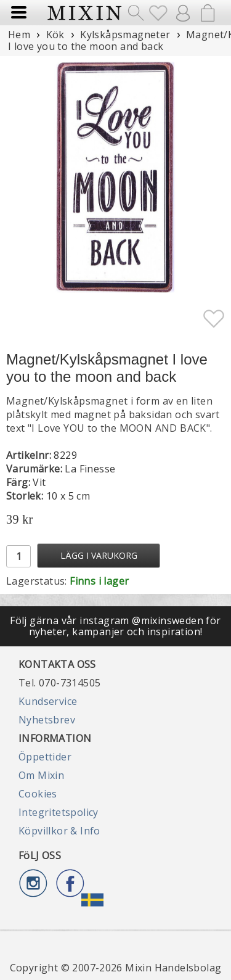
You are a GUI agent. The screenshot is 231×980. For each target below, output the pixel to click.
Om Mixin (41, 775)
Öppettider (45, 757)
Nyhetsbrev (47, 720)
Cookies (38, 794)
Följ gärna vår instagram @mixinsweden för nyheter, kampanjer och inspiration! (115, 626)
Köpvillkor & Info (59, 831)
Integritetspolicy (59, 812)
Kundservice (48, 701)
